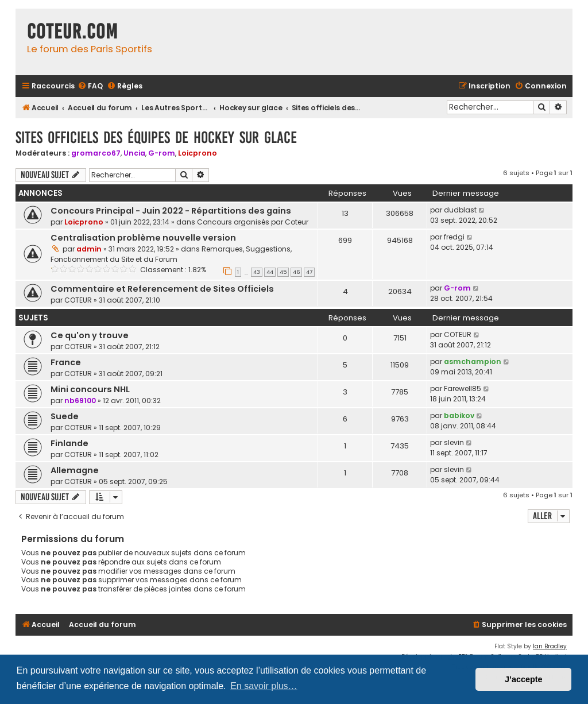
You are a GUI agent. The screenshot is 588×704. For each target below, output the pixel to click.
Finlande (69, 443)
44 (270, 272)
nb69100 (80, 401)
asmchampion (473, 361)
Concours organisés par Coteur (253, 222)
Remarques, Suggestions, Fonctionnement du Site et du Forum (171, 254)
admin (89, 249)
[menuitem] (90, 86)
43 (257, 272)
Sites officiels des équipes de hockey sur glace (156, 138)
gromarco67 (96, 153)
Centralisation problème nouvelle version (143, 238)
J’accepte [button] (524, 679)
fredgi (454, 237)
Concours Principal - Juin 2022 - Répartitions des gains (171, 211)
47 (309, 272)
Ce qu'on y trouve (90, 335)
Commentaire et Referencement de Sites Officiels (162, 289)
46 (296, 272)
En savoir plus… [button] (264, 686)
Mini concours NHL (90, 389)
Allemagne (75, 470)
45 (283, 272)
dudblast (460, 210)
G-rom (162, 153)
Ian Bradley (550, 646)
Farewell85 (463, 388)
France (66, 362)
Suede (65, 416)
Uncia (134, 153)
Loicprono (198, 153)
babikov (459, 415)
